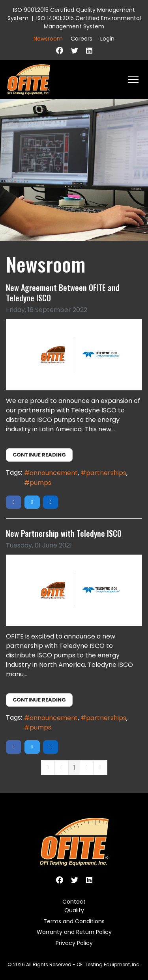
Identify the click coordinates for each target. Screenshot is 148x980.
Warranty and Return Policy (74, 932)
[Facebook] (60, 51)
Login (107, 39)
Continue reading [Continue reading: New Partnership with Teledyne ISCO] (39, 700)
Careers (81, 39)
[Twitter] (75, 51)
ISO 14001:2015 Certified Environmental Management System (89, 22)
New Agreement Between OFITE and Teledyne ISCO (63, 293)
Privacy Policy (74, 943)
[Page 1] (74, 768)
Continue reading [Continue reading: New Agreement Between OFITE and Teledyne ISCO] (39, 455)
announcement (54, 473)
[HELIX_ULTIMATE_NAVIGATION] (133, 80)
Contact (74, 902)
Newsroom (48, 39)
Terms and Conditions (74, 921)
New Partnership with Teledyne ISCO (64, 533)
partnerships (106, 473)
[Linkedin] (89, 51)
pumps (40, 483)
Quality (74, 910)
